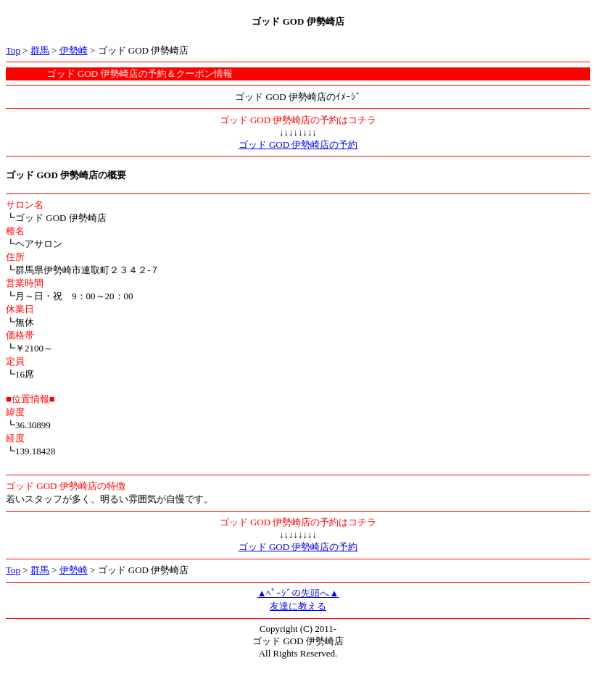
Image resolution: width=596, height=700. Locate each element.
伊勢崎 (74, 50)
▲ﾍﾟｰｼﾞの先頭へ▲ (298, 593)
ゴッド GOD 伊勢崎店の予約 (298, 145)
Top (13, 50)
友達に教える (298, 606)
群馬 (40, 50)
